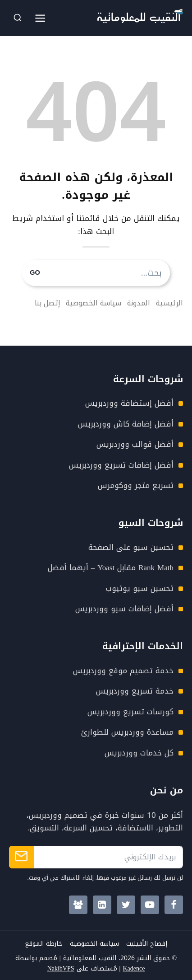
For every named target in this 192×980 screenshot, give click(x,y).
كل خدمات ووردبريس (139, 753)
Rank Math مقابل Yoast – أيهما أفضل (111, 567)
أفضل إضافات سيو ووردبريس (124, 609)
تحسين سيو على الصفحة (131, 547)
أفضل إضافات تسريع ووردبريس (121, 465)
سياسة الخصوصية (94, 944)
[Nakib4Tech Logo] (140, 20)
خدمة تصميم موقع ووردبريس (123, 671)
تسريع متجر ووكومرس (136, 485)
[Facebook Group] (78, 905)
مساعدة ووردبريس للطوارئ (127, 732)
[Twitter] (126, 905)
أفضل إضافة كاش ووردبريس (126, 424)
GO (35, 273)
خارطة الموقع (43, 944)
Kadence (134, 968)
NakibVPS (61, 968)
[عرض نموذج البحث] (18, 18)
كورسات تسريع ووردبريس (130, 712)
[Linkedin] (102, 905)
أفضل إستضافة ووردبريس (129, 403)
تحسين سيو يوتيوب (140, 588)
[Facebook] (174, 905)
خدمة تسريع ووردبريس (135, 691)
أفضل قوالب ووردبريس (135, 444)
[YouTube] (150, 905)
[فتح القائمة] (40, 18)
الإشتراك (21, 857)
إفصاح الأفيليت (147, 944)
